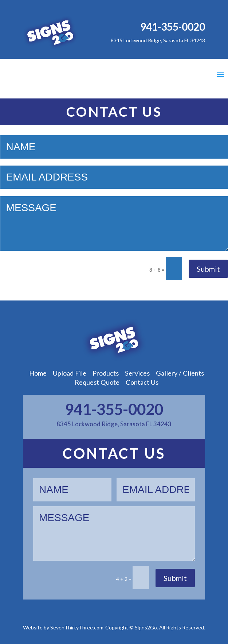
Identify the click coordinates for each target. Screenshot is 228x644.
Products (106, 373)
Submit (208, 269)
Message (114, 224)
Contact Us (142, 382)
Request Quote (97, 382)
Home (38, 373)
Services (137, 373)
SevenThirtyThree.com (77, 627)
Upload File (70, 373)
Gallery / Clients (180, 373)
